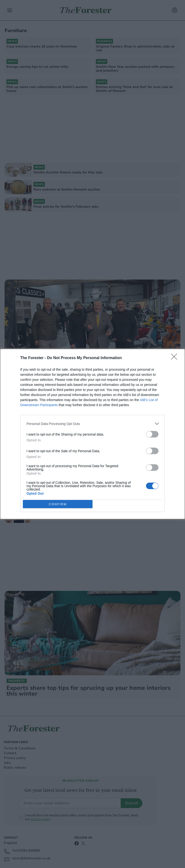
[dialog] (92, 434)
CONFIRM (58, 504)
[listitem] (92, 424)
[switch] (152, 434)
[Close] (176, 358)
